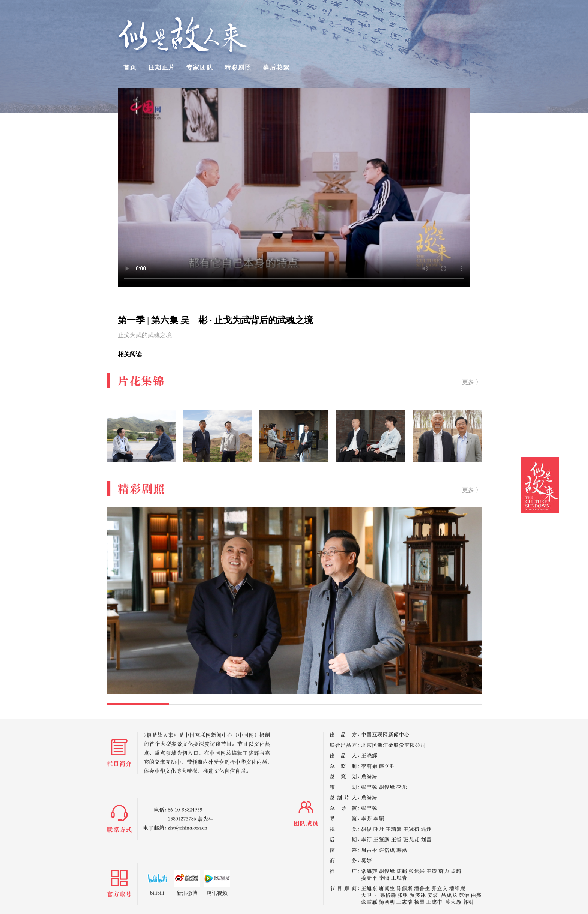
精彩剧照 (238, 67)
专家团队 (200, 67)
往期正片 (162, 67)
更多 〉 (472, 382)
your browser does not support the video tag (294, 187)
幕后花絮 (276, 67)
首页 (130, 67)
